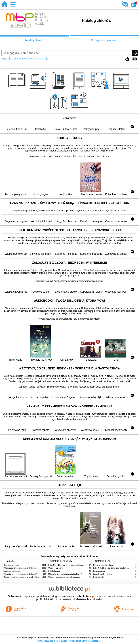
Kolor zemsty (98, 577)
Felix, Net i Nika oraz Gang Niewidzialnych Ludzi (68, 565)
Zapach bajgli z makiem (103, 574)
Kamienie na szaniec (12, 571)
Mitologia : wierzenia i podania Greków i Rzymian (23, 568)
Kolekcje (43, 59)
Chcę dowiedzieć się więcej (53, 641)
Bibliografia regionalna (104, 40)
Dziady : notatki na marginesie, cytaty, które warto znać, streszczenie (31, 577)
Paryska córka (99, 571)
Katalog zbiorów (34, 40)
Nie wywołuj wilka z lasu (103, 565)
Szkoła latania (54, 571)
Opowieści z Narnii (11, 565)
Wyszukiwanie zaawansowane (19, 59)
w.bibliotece (86, 596)
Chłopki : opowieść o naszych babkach (64, 577)
